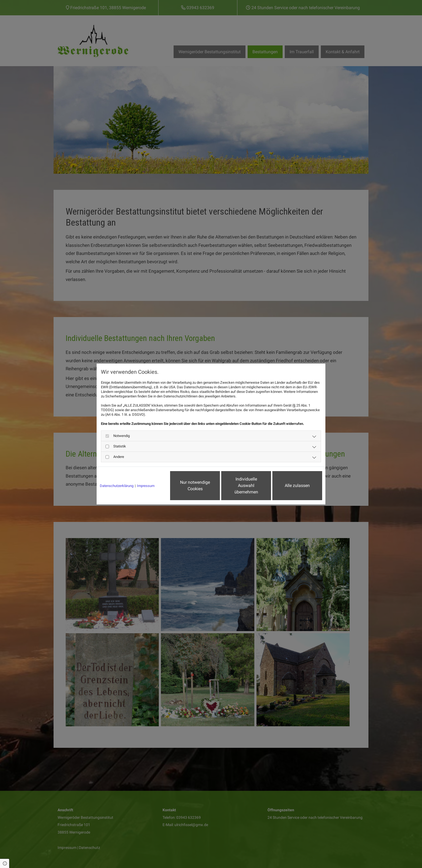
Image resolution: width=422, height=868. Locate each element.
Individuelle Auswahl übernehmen (246, 485)
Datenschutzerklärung (117, 486)
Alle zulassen (297, 485)
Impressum (146, 486)
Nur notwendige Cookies (195, 485)
